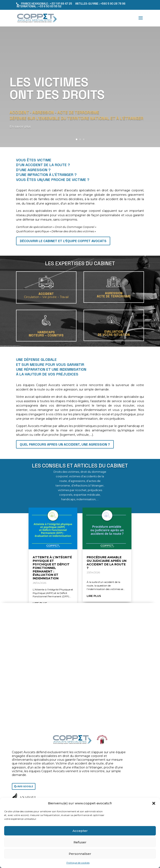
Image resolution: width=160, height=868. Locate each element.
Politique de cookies (78, 863)
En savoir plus (21, 135)
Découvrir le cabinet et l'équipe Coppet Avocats (63, 241)
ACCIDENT (46, 295)
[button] (154, 803)
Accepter (80, 831)
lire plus (94, 596)
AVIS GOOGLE (25, 786)
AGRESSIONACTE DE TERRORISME (114, 295)
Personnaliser (80, 854)
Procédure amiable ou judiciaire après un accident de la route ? (107, 562)
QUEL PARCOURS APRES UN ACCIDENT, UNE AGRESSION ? (65, 444)
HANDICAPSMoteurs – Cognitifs (46, 334)
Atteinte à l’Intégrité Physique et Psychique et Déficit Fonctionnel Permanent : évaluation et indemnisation (52, 568)
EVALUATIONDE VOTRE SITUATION (114, 333)
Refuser (80, 842)
